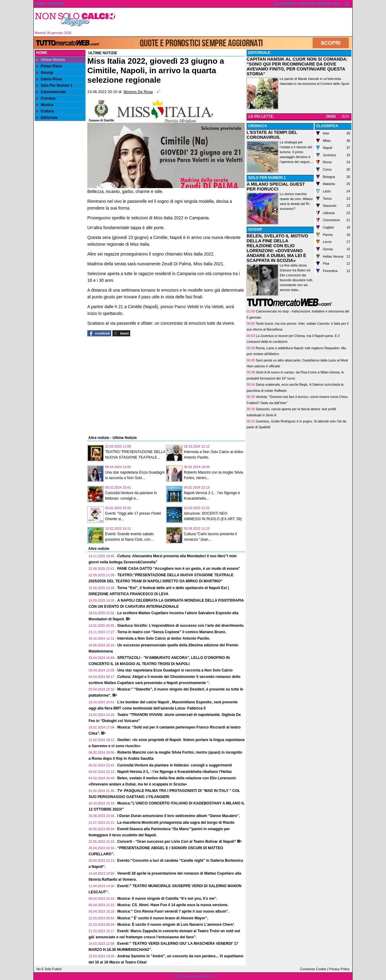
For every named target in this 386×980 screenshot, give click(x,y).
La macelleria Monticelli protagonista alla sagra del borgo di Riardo (176, 823)
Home (42, 53)
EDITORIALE (259, 53)
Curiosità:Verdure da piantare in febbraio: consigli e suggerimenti (175, 765)
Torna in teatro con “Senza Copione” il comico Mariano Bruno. (172, 632)
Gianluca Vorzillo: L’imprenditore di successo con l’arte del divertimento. (181, 626)
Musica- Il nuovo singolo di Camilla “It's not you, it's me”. (167, 899)
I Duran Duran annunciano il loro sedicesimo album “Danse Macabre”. (179, 816)
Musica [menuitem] (45, 105)
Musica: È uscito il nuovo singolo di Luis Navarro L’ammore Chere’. (176, 925)
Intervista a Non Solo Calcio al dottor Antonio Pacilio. (164, 638)
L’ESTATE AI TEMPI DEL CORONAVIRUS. (272, 135)
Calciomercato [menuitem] (51, 92)
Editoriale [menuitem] (47, 118)
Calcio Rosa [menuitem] (49, 79)
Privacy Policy (339, 969)
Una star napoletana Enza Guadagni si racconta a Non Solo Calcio (175, 670)
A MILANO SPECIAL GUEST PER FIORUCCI (276, 187)
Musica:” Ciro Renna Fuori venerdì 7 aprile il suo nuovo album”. (173, 911)
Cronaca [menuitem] (46, 98)
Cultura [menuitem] (45, 111)
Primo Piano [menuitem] (49, 66)
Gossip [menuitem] (45, 73)
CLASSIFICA (327, 126)
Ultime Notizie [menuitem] (51, 60)
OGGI (331, 116)
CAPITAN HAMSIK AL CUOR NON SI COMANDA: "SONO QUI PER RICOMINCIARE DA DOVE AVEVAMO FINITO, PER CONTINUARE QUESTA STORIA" (297, 66)
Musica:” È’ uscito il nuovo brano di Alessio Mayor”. (163, 918)
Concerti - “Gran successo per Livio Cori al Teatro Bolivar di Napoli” (177, 842)
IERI (345, 116)
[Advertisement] (236, 22)
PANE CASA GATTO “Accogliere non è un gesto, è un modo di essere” (179, 569)
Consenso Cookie (313, 969)
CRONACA (257, 126)
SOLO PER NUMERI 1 (267, 178)
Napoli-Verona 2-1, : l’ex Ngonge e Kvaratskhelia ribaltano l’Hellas (175, 772)
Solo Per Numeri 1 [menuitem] (54, 85)
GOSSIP (255, 229)
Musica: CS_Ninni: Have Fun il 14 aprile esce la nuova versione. (173, 905)
